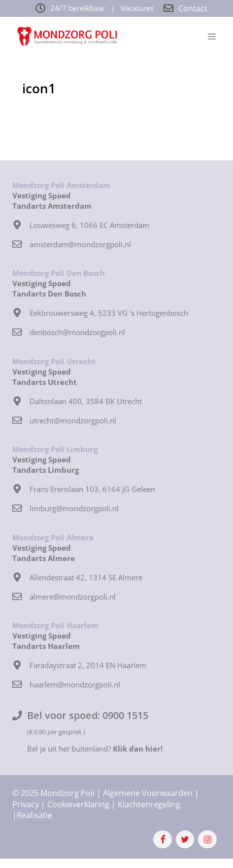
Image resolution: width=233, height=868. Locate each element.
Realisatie (34, 815)
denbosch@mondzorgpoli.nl (77, 332)
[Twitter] (185, 839)
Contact (193, 8)
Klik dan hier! (138, 749)
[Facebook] (163, 839)
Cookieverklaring (78, 804)
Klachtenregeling (149, 804)
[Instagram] (207, 839)
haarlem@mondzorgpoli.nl (75, 684)
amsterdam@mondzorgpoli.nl (80, 244)
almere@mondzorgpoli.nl (73, 597)
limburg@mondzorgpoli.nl (74, 508)
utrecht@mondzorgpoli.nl (73, 420)
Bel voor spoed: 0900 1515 (88, 715)
